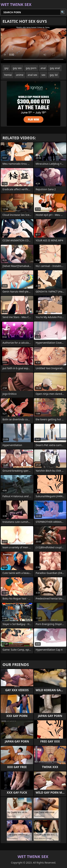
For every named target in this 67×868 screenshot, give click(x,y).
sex (43, 75)
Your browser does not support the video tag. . (33, 45)
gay (6, 68)
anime (20, 75)
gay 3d (54, 75)
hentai (8, 75)
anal (43, 68)
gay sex (17, 68)
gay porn (31, 68)
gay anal (55, 68)
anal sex (32, 75)
